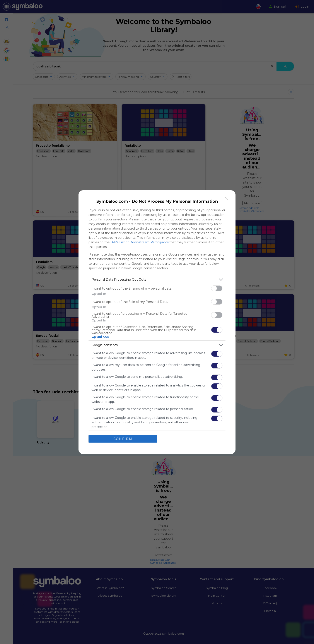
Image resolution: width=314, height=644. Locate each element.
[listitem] (157, 280)
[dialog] (157, 322)
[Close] (227, 199)
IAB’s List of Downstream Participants (140, 242)
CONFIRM (123, 439)
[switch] (217, 288)
